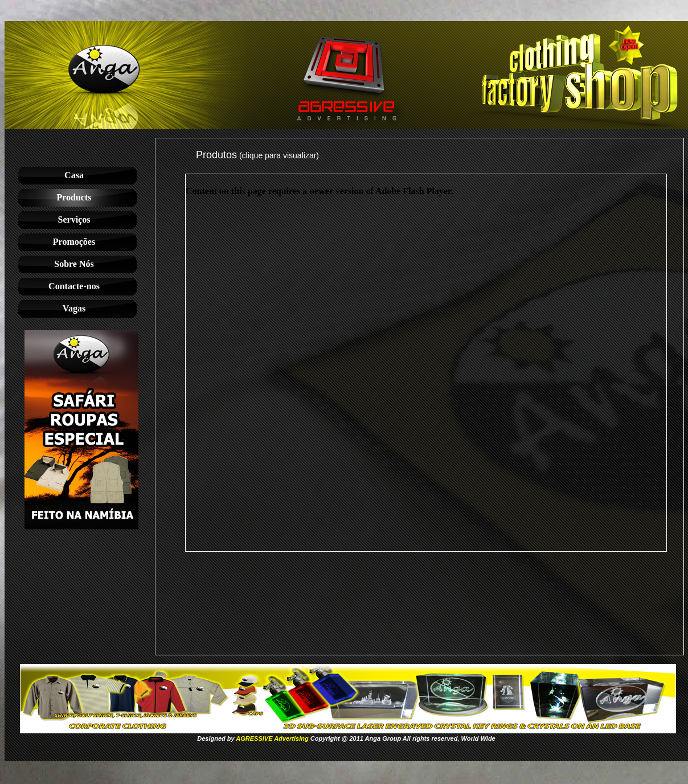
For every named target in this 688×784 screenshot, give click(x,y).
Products (74, 197)
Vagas (74, 308)
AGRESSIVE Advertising (272, 738)
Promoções (74, 242)
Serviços (74, 219)
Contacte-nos (74, 286)
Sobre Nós (74, 264)
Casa (74, 175)
